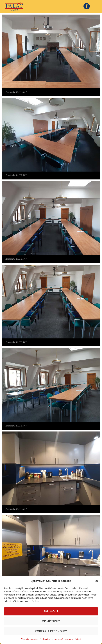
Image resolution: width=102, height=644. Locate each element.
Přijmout (51, 611)
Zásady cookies (29, 639)
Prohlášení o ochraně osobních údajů (61, 639)
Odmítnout (51, 621)
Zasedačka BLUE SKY (16, 92)
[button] (97, 581)
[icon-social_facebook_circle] (87, 6)
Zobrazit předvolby (51, 631)
